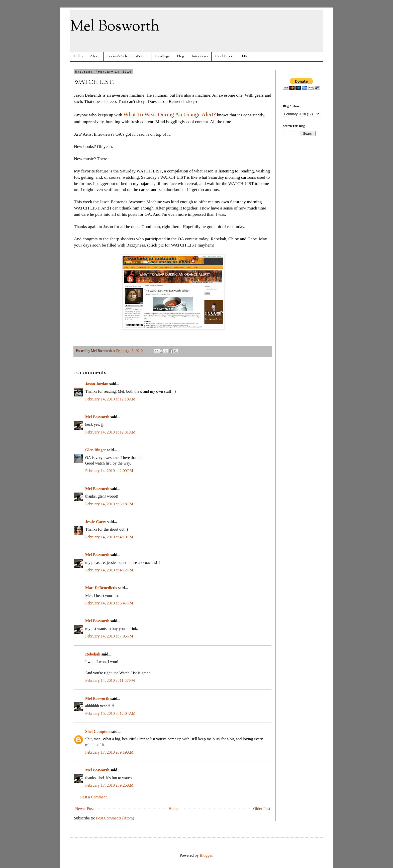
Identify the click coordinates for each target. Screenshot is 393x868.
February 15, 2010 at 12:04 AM (110, 713)
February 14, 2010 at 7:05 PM (109, 636)
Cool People (225, 56)
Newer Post (84, 809)
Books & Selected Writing (127, 56)
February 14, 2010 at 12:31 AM (110, 432)
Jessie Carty (96, 522)
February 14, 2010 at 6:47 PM (109, 603)
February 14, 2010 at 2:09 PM (109, 471)
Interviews (200, 56)
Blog (181, 56)
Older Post (262, 809)
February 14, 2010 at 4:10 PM (109, 537)
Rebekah (93, 654)
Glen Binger (96, 450)
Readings (162, 56)
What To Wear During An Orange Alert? (170, 115)
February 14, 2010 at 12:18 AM (110, 399)
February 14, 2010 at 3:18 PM (109, 504)
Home (174, 809)
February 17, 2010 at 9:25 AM (109, 785)
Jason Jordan (97, 384)
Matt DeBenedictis (101, 588)
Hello (78, 56)
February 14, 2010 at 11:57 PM (110, 680)
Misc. (246, 56)
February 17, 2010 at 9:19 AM (109, 752)
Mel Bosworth (115, 27)
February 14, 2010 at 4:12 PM (109, 570)
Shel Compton (97, 731)
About (95, 56)
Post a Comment (93, 797)
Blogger (206, 855)
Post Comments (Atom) (115, 818)
